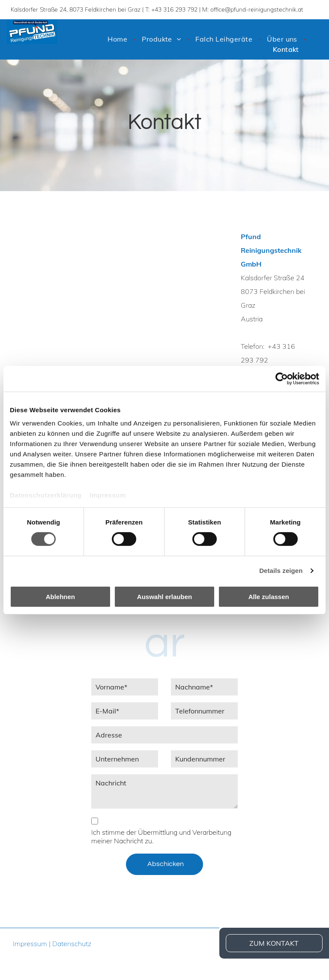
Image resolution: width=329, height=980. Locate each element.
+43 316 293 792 (174, 9)
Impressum (108, 495)
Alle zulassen (269, 597)
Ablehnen (60, 597)
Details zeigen (281, 571)
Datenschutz (72, 944)
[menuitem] (118, 39)
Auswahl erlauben (164, 597)
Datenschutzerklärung (46, 495)
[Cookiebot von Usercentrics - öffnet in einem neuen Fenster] (282, 378)
